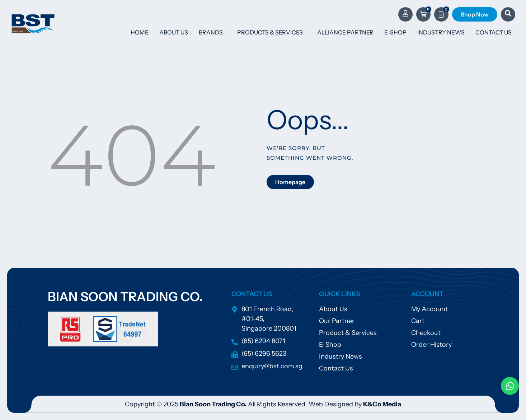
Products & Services (272, 32)
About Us (174, 32)
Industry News (441, 32)
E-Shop (395, 32)
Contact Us (494, 32)
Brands (213, 32)
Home (140, 32)
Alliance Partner (345, 32)
